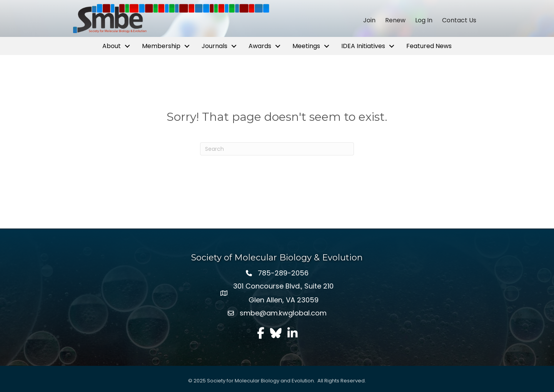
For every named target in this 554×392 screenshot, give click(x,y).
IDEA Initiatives (363, 46)
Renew (395, 20)
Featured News (429, 46)
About (112, 46)
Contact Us (459, 20)
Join (369, 20)
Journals (214, 46)
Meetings (306, 46)
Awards (260, 46)
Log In (424, 20)
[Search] (277, 149)
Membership (161, 46)
